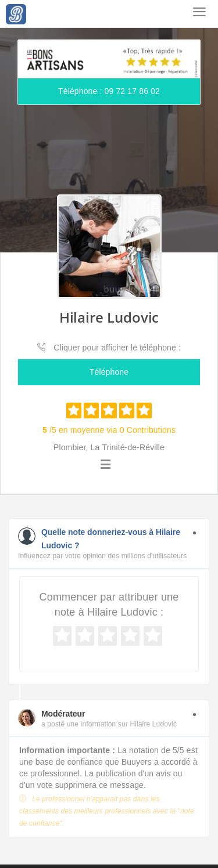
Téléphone (109, 372)
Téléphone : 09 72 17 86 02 (109, 91)
